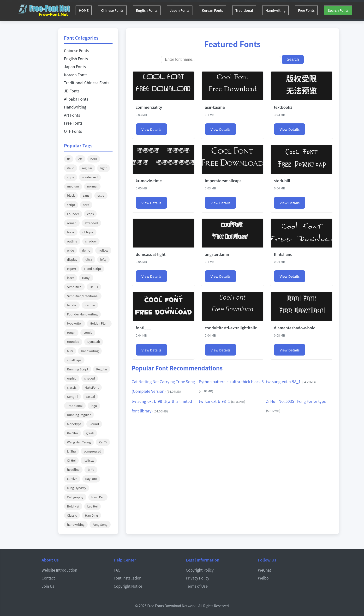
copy (70, 177)
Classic (72, 515)
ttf (69, 159)
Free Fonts (317, 10)
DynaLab (94, 341)
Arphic (72, 378)
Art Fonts (72, 115)
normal (92, 186)
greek (90, 433)
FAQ (117, 570)
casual (90, 396)
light (104, 168)
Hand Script (93, 269)
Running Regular (79, 415)
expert (72, 269)
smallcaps (74, 360)
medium (73, 186)
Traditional (252, 10)
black (71, 195)
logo (94, 406)
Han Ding (92, 515)
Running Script (78, 369)
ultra (89, 259)
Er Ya (91, 469)
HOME (84, 10)
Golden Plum (99, 323)
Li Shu (71, 451)
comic (88, 332)
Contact (48, 578)
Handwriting (285, 10)
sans (86, 195)
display (72, 259)
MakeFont (92, 387)
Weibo (263, 578)
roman (72, 223)
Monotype (74, 424)
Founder (73, 214)
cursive (72, 479)
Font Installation (128, 578)
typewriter (74, 323)
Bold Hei (73, 506)
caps (90, 214)
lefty (103, 259)
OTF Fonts (73, 131)
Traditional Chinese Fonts (87, 83)
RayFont (91, 479)
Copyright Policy (200, 570)
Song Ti (72, 396)
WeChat (265, 570)
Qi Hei (71, 460)
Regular (102, 369)
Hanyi (86, 278)
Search (293, 59)
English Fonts (150, 10)
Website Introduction (60, 570)
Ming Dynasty (76, 488)
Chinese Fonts (114, 10)
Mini (70, 351)
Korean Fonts (219, 10)
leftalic (72, 305)
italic (70, 168)
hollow (103, 250)
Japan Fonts (185, 10)
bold (94, 159)
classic (72, 387)
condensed (90, 177)
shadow (91, 241)
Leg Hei (92, 506)
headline (73, 469)
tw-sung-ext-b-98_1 (291, 381)
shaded (90, 378)
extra (101, 195)
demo (86, 250)
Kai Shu (72, 433)
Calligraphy (75, 497)
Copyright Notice (128, 586)
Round (94, 424)
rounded (73, 341)
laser (70, 278)
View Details (152, 129)
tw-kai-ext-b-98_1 (222, 401)
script (71, 205)
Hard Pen (98, 497)
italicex (89, 460)
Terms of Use (197, 586)
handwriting (90, 351)
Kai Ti (103, 442)
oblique (88, 232)
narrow (90, 305)
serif (86, 205)
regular (87, 168)
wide (70, 250)
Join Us (48, 586)
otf (80, 159)
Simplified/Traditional (83, 296)
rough (71, 332)
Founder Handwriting (82, 314)
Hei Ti (94, 287)
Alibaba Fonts (76, 99)
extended (91, 223)
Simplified (74, 287)
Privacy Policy (198, 578)
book (71, 232)
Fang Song (100, 524)
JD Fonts (72, 91)
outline (72, 241)
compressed (92, 451)
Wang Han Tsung (79, 442)
